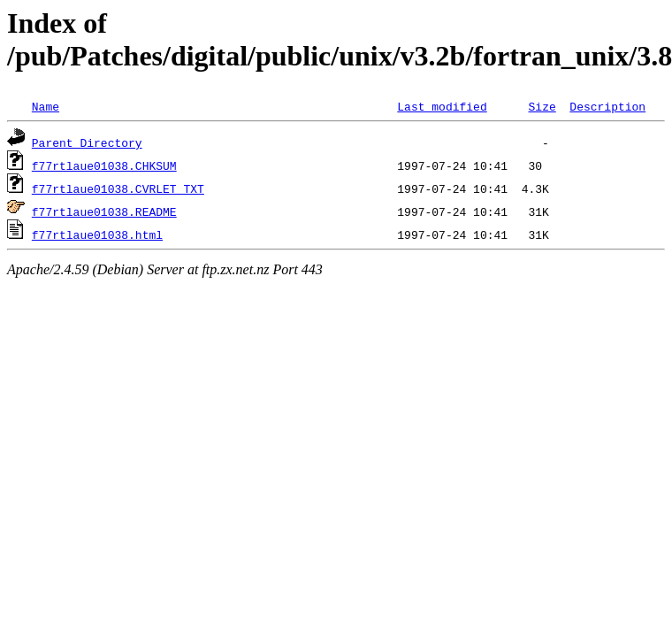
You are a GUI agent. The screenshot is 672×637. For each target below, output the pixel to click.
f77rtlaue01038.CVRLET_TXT (118, 188)
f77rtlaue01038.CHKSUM (104, 165)
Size (542, 106)
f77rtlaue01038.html (97, 234)
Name (46, 106)
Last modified (442, 106)
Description (607, 106)
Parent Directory (87, 142)
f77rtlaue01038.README (104, 211)
